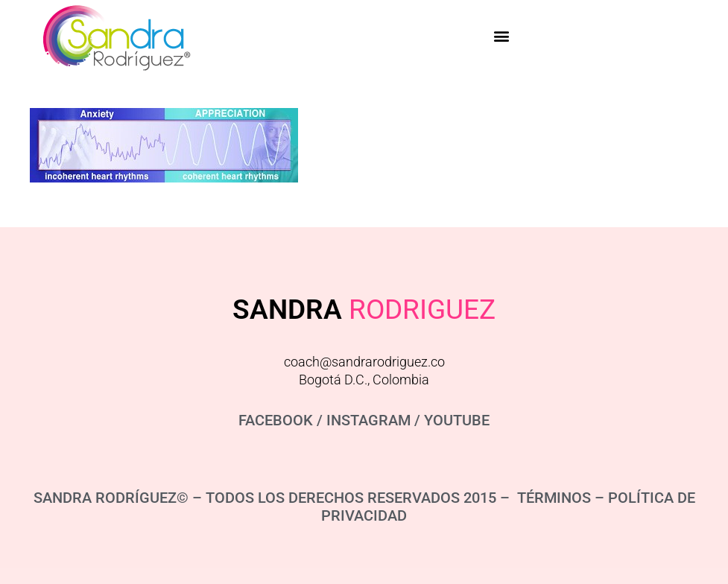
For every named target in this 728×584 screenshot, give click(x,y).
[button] (502, 35)
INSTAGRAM (368, 420)
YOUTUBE (457, 420)
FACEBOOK (276, 420)
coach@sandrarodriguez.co (364, 362)
